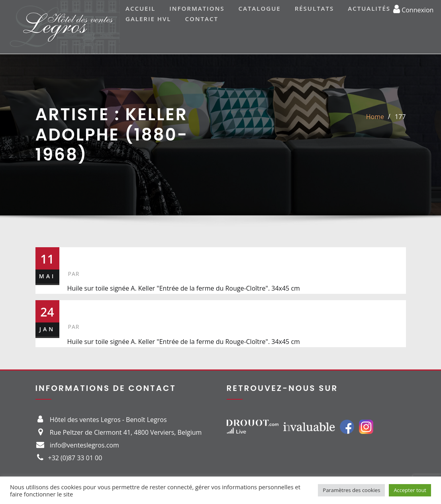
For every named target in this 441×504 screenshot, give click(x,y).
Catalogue (259, 8)
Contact (202, 19)
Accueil (140, 8)
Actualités (369, 8)
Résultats (315, 8)
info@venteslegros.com (84, 445)
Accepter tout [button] (410, 490)
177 (400, 117)
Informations (197, 8)
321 (78, 309)
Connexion (413, 9)
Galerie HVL (148, 19)
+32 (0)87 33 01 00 (75, 458)
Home (375, 117)
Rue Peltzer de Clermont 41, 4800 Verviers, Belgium (126, 432)
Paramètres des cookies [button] (351, 490)
